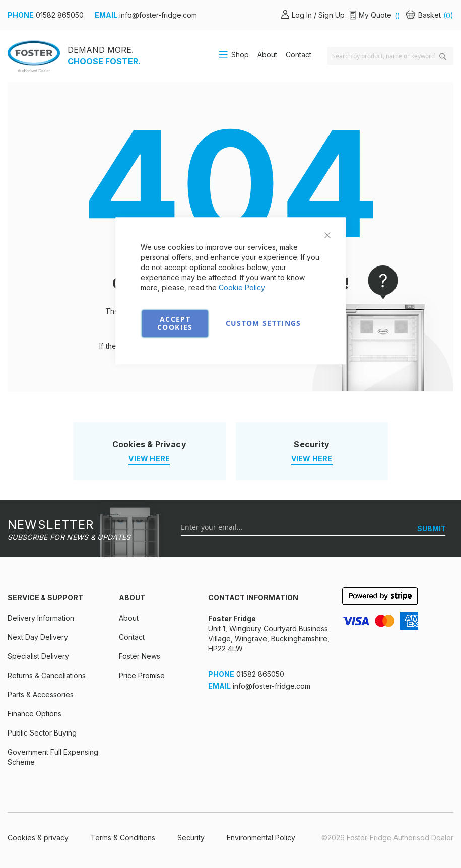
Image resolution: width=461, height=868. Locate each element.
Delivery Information (41, 618)
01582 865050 (60, 15)
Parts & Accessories (41, 694)
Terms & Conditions (123, 838)
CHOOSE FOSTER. (104, 61)
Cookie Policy (242, 287)
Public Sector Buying (42, 733)
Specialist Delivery (38, 656)
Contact (299, 55)
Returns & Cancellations (47, 675)
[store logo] (34, 56)
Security (191, 838)
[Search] (443, 57)
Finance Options (35, 714)
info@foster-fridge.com (158, 15)
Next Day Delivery (38, 637)
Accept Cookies (175, 323)
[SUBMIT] (432, 529)
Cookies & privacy (38, 838)
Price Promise (142, 675)
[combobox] (390, 56)
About (267, 55)
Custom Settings (264, 323)
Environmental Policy (261, 838)
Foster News (140, 656)
